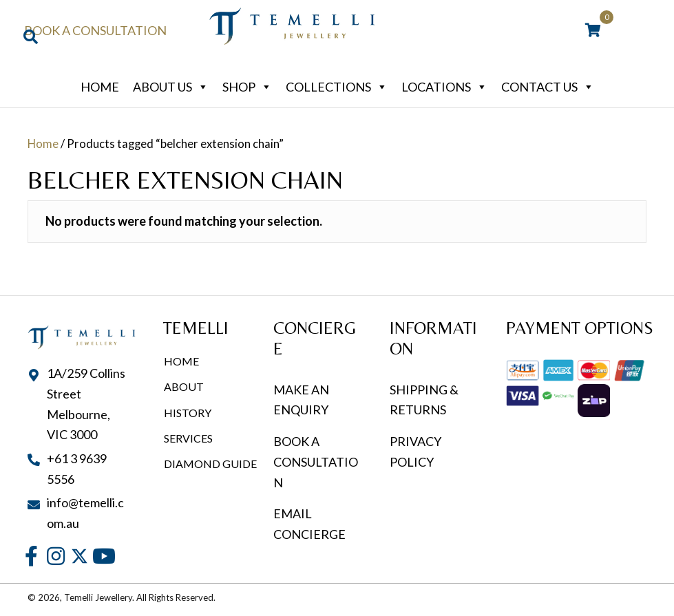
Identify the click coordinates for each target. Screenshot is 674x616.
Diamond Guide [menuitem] (210, 464)
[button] (31, 556)
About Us (171, 87)
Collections (337, 87)
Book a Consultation (95, 30)
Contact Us (548, 87)
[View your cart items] (593, 31)
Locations (444, 87)
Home (100, 87)
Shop (247, 87)
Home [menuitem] (181, 361)
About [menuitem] (184, 386)
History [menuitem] (188, 413)
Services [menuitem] (188, 438)
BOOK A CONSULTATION (316, 461)
